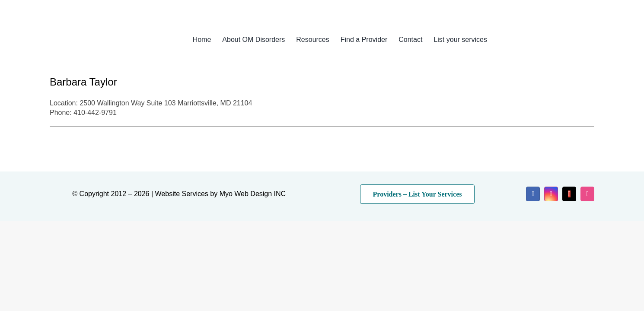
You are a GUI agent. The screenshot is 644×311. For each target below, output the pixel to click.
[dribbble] (587, 194)
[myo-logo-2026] (108, 29)
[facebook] (533, 194)
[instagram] (551, 194)
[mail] (569, 194)
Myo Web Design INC (253, 194)
